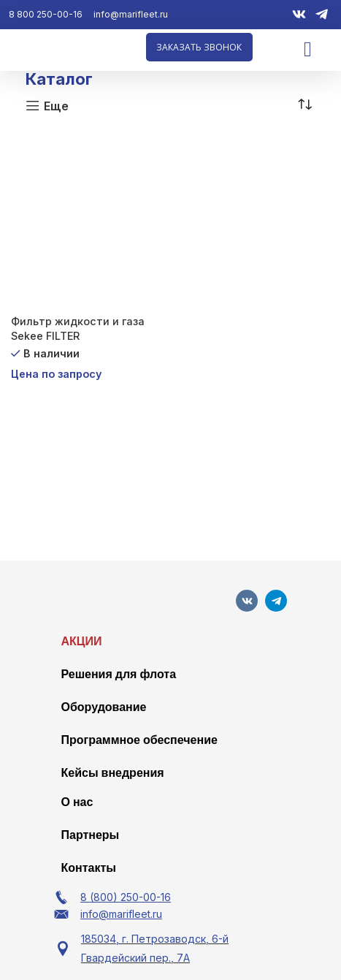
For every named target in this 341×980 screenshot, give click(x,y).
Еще (56, 106)
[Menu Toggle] (308, 49)
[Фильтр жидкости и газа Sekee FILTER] (89, 220)
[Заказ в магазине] (304, 105)
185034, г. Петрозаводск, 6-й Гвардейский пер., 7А (155, 948)
